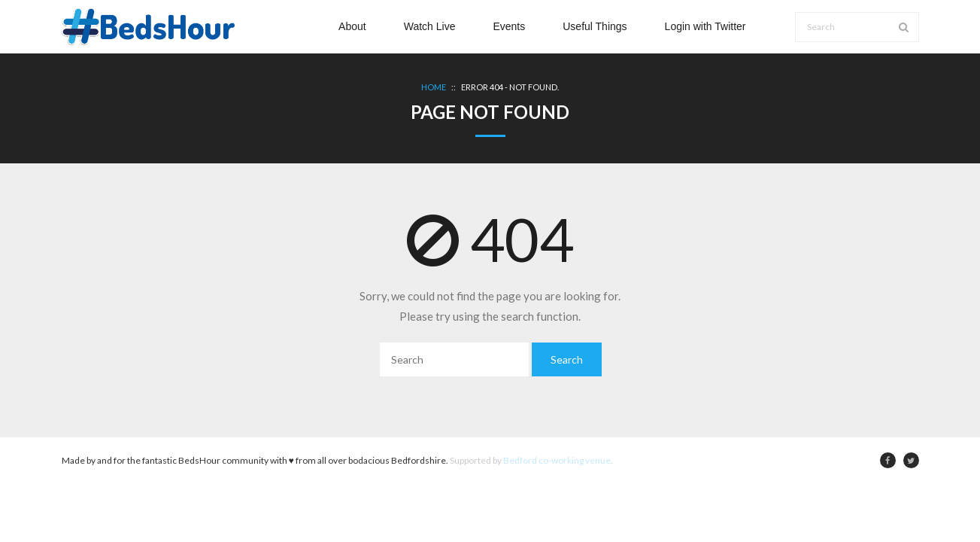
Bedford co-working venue (557, 460)
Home (434, 87)
